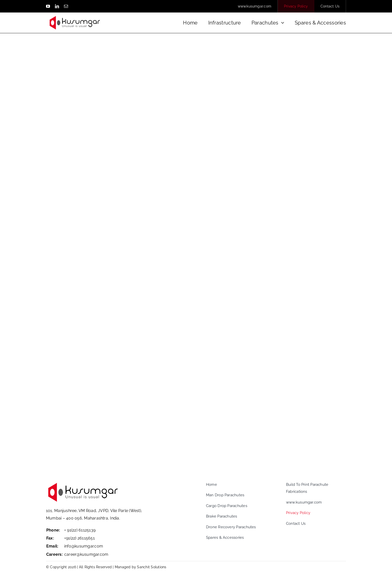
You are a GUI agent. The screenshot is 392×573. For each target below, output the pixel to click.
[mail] (66, 6)
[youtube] (48, 6)
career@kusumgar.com (86, 554)
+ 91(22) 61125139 (80, 530)
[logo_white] (75, 14)
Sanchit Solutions (152, 567)
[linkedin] (57, 6)
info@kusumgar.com (84, 546)
